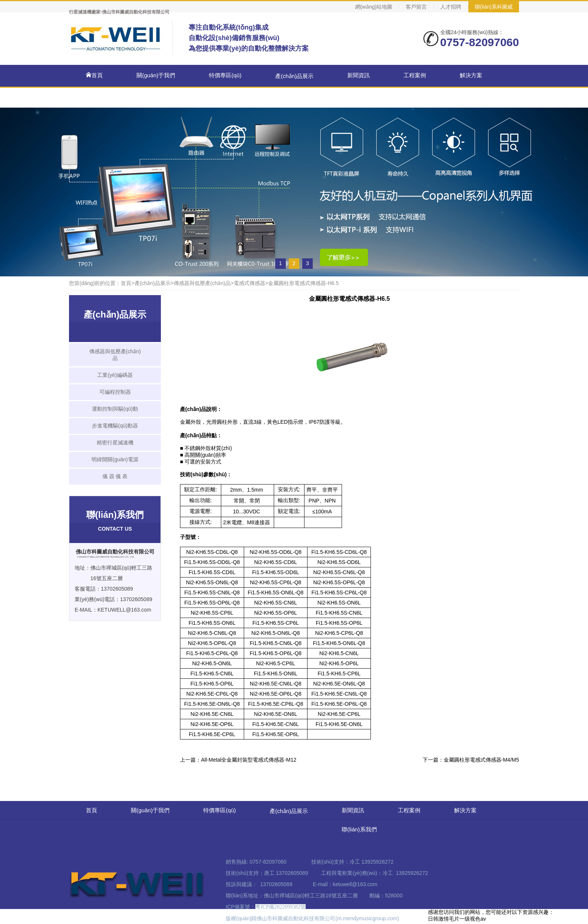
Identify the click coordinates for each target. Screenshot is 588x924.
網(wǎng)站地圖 (374, 7)
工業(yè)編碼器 (115, 375)
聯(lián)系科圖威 (494, 7)
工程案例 (415, 75)
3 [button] (307, 263)
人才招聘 (451, 7)
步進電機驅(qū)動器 (115, 426)
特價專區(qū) (225, 75)
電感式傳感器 (249, 283)
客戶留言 (416, 7)
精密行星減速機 (115, 442)
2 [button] (294, 263)
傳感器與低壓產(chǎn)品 (202, 283)
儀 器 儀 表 (115, 476)
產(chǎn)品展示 (294, 76)
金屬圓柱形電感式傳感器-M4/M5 (481, 760)
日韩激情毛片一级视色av (457, 919)
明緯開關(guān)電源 (115, 459)
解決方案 (471, 75)
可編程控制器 (115, 392)
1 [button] (280, 263)
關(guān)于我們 (156, 75)
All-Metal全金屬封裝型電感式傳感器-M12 (249, 760)
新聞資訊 (358, 75)
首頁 (94, 75)
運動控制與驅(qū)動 (115, 409)
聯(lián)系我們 (365, 97)
